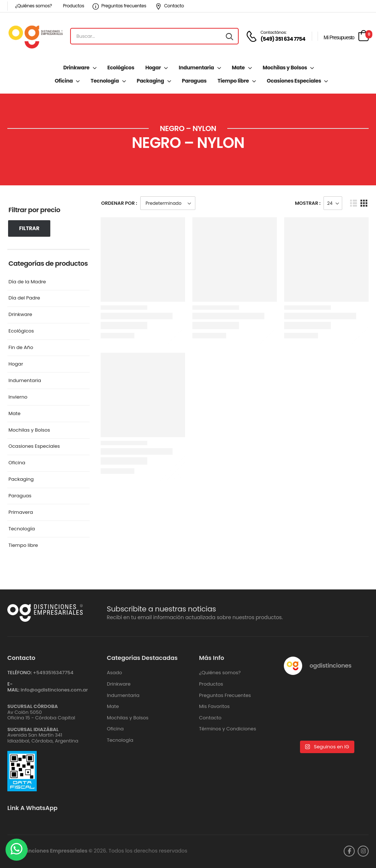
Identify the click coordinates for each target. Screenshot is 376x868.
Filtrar (29, 228)
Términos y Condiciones (227, 729)
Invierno (18, 397)
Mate (238, 68)
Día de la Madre (27, 282)
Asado (114, 673)
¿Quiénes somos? (33, 6)
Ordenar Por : (119, 203)
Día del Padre (24, 298)
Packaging (150, 81)
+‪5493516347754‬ (53, 673)
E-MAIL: (13, 687)
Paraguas (194, 81)
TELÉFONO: (19, 673)
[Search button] (229, 36)
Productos (73, 6)
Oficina (64, 81)
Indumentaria (196, 68)
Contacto (170, 6)
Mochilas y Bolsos (285, 68)
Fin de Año (21, 348)
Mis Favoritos (214, 707)
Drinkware (76, 68)
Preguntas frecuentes (119, 6)
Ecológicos (121, 68)
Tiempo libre (233, 81)
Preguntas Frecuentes (225, 696)
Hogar (153, 68)
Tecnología (105, 81)
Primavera (21, 513)
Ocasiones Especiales (294, 81)
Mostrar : (308, 203)
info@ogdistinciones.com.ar (54, 690)
